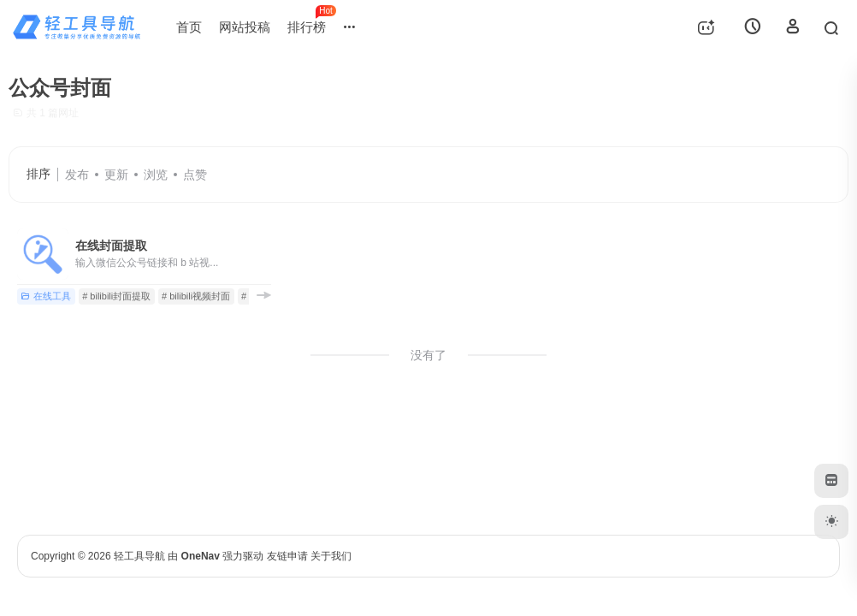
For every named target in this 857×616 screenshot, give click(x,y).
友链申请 (287, 556)
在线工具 (46, 296)
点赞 (195, 175)
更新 (116, 175)
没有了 (428, 355)
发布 (77, 175)
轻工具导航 (139, 556)
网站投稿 (245, 27)
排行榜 (311, 20)
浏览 (156, 175)
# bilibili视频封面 (196, 296)
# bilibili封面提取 (116, 296)
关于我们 (331, 556)
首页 (189, 27)
